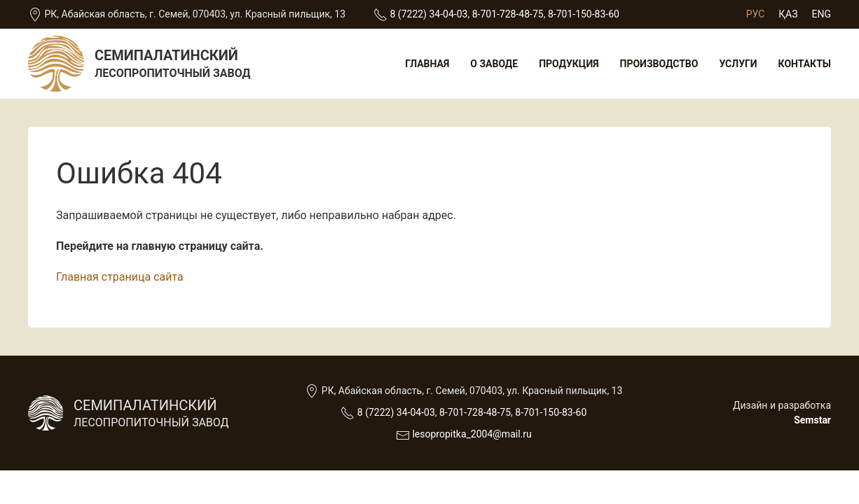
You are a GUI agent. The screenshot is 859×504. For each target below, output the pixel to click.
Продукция (569, 64)
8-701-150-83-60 (584, 14)
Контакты (805, 64)
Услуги (738, 64)
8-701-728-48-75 (508, 14)
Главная (427, 64)
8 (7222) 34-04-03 (429, 14)
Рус (756, 14)
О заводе (494, 64)
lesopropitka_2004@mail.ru (472, 434)
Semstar (812, 420)
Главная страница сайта (120, 277)
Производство (659, 64)
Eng (822, 14)
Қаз (788, 14)
